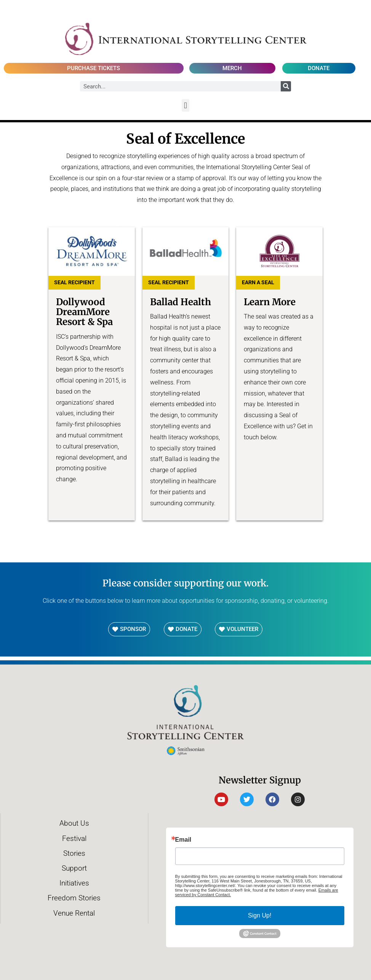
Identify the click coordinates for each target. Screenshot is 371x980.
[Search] (286, 86)
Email (183, 840)
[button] (185, 105)
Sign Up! (260, 915)
